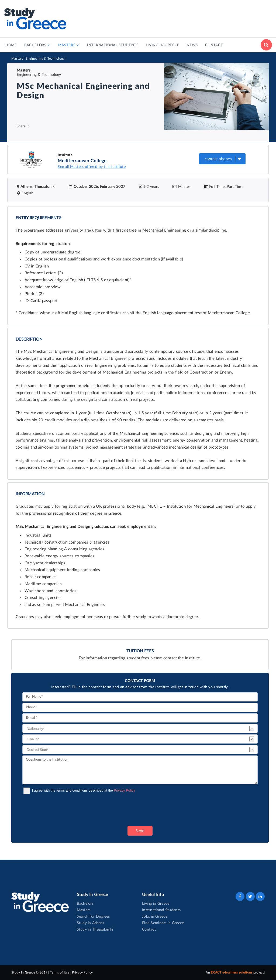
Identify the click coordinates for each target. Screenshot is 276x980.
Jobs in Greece (155, 917)
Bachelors (85, 904)
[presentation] (63, 810)
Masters (17, 59)
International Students (161, 910)
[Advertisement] (174, 18)
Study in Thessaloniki (95, 930)
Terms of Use (60, 972)
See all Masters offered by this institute (92, 167)
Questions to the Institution (140, 770)
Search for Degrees (93, 917)
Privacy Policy (125, 791)
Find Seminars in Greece (163, 923)
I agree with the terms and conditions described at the (84, 791)
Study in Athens (91, 923)
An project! (235, 972)
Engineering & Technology (45, 59)
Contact (149, 930)
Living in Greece (156, 904)
